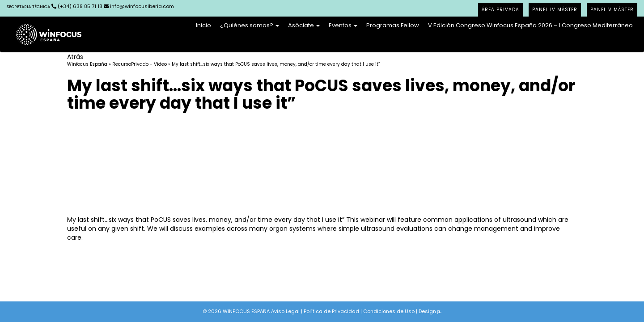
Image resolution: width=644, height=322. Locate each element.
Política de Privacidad (331, 311)
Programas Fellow (393, 25)
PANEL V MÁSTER (612, 10)
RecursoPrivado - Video (140, 64)
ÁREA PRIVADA (500, 10)
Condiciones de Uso (389, 311)
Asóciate (304, 25)
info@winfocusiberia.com (139, 6)
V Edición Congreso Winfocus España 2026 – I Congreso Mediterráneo (530, 25)
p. (440, 311)
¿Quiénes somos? (250, 25)
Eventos (343, 25)
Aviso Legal (285, 311)
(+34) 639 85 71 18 (55, 6)
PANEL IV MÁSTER (555, 10)
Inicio (203, 25)
